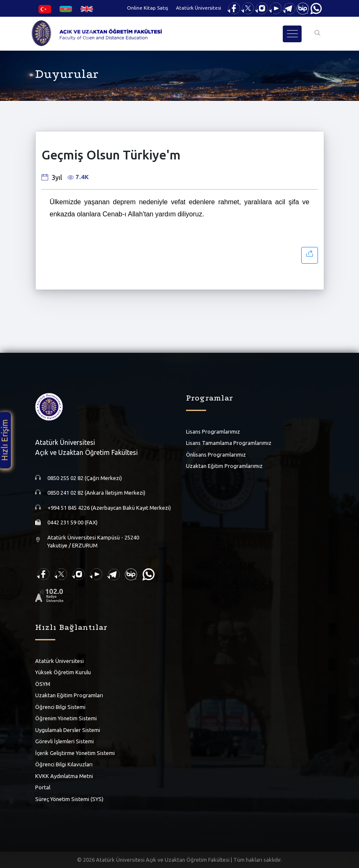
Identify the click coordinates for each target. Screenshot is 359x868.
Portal (43, 787)
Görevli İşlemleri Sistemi (65, 741)
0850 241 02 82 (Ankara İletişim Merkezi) (96, 493)
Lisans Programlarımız (213, 431)
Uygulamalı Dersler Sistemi (68, 729)
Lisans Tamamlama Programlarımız (229, 443)
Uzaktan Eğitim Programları (69, 695)
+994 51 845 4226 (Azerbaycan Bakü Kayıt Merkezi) (109, 507)
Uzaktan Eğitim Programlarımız (224, 466)
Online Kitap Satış (147, 8)
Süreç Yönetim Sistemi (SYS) (69, 799)
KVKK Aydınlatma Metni (64, 776)
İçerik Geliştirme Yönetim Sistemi (75, 752)
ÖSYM (43, 683)
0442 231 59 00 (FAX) (72, 522)
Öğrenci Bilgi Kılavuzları (64, 764)
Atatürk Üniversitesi (198, 8)
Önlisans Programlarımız (216, 454)
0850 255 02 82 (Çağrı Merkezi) (85, 478)
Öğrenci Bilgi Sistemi (60, 706)
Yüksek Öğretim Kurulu (63, 672)
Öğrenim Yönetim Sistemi (66, 718)
